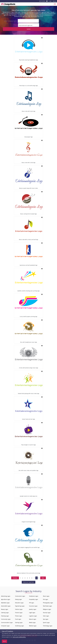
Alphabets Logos (5, 603)
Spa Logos (46, 619)
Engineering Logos (20, 606)
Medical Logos (33, 626)
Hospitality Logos (34, 599)
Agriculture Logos (6, 599)
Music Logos (46, 596)
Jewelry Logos (33, 609)
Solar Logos (46, 616)
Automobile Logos (6, 606)
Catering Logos (5, 612)
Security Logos (47, 612)
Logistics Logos (33, 616)
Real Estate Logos (47, 606)
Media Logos (32, 622)
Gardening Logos (19, 626)
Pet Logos (46, 599)
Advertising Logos (6, 596)
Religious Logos (47, 609)
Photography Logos (48, 603)
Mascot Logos (33, 619)
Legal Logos (32, 612)
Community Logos (6, 619)
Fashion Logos (19, 609)
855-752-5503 (42, 1)
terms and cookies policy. (19, 637)
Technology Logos (48, 626)
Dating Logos (18, 599)
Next (43, 578)
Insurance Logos (33, 606)
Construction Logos (20, 596)
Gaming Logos (19, 622)
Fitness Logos (19, 616)
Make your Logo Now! (29, 582)
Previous (15, 578)
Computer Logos (5, 626)
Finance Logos (19, 612)
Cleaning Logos (5, 616)
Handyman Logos (34, 596)
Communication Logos (7, 622)
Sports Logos (46, 622)
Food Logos (18, 619)
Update (29, 29)
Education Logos (19, 603)
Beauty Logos (5, 609)
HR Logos (32, 603)
